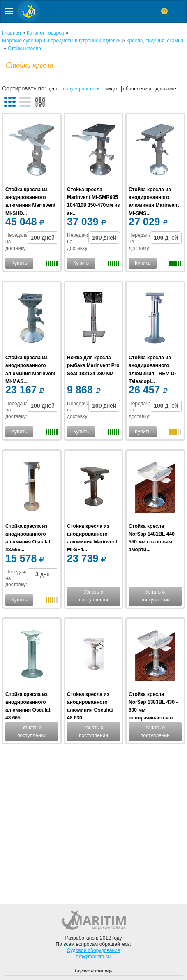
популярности (79, 89)
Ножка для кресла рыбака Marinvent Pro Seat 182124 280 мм (93, 365)
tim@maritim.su (94, 957)
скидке (111, 89)
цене (53, 89)
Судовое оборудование (94, 950)
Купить (19, 263)
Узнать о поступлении (93, 596)
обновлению (137, 89)
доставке (166, 89)
